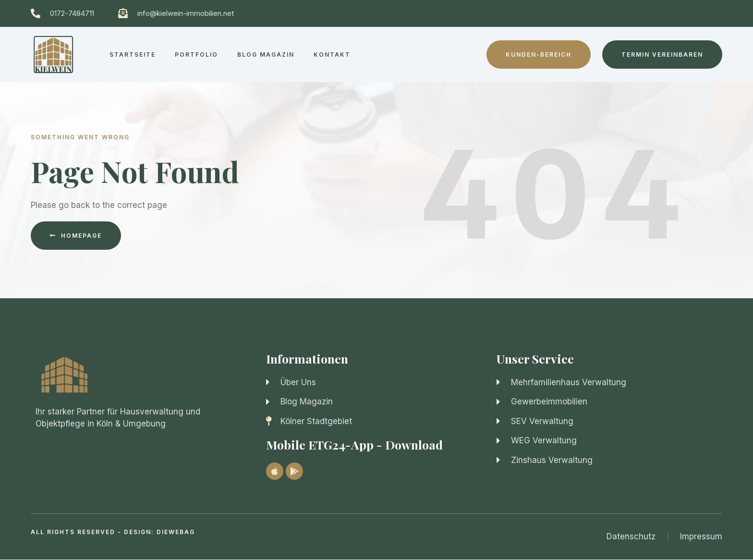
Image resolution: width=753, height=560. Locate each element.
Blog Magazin (266, 55)
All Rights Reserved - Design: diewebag (113, 532)
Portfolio (196, 55)
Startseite (133, 55)
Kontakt (332, 55)
